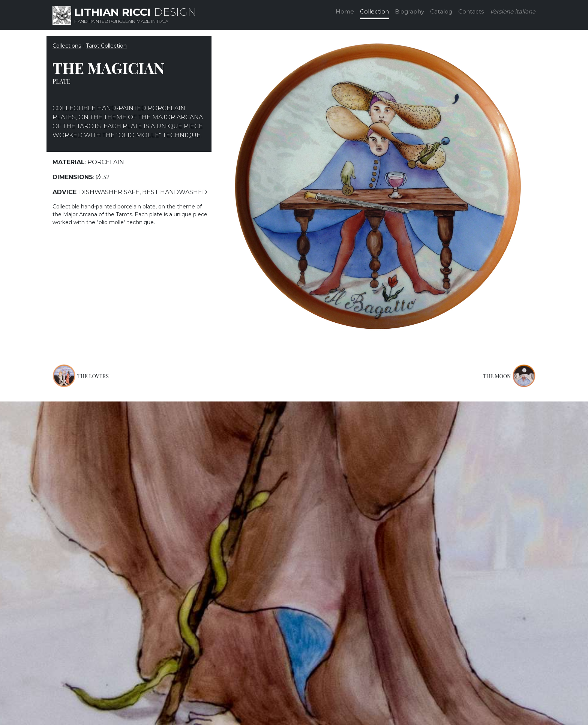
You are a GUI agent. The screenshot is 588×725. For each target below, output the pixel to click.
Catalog (441, 11)
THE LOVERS (93, 376)
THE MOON (497, 376)
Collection (374, 11)
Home (345, 11)
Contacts (471, 11)
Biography (409, 11)
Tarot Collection (106, 46)
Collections (67, 46)
